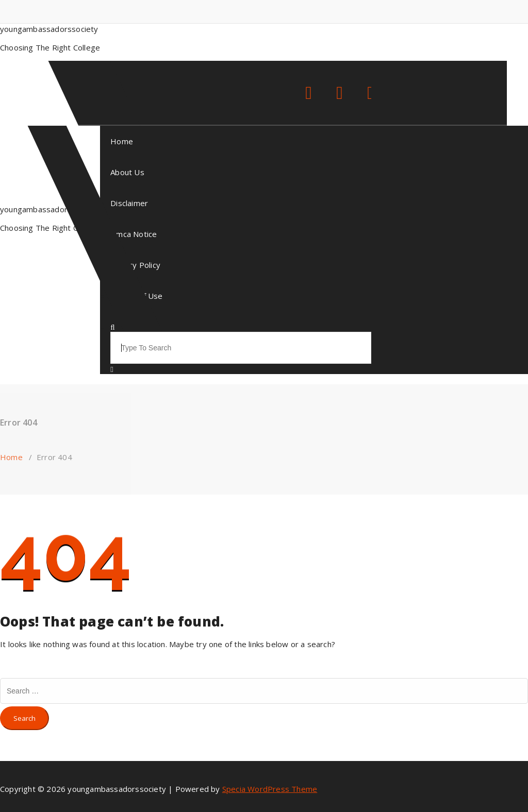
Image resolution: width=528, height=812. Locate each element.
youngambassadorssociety (49, 209)
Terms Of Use (136, 296)
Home (122, 141)
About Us (127, 172)
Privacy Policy (135, 265)
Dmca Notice (134, 234)
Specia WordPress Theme (270, 789)
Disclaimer (129, 203)
